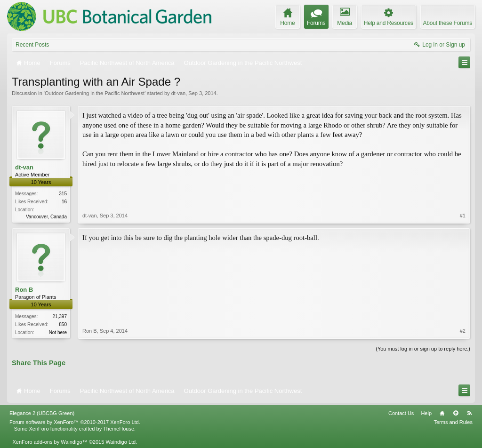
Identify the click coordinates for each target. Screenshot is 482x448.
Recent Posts (32, 45)
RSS (469, 413)
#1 (463, 216)
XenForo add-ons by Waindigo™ (50, 442)
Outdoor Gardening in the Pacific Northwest (95, 93)
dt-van (179, 93)
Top (456, 413)
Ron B (24, 290)
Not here (58, 332)
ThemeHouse (119, 429)
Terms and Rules (453, 422)
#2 (463, 331)
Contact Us (401, 413)
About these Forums (448, 23)
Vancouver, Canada (46, 217)
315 (63, 194)
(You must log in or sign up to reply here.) (423, 349)
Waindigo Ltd (120, 442)
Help (426, 413)
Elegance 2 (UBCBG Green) (42, 413)
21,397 (60, 316)
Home (442, 413)
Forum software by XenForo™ (75, 422)
